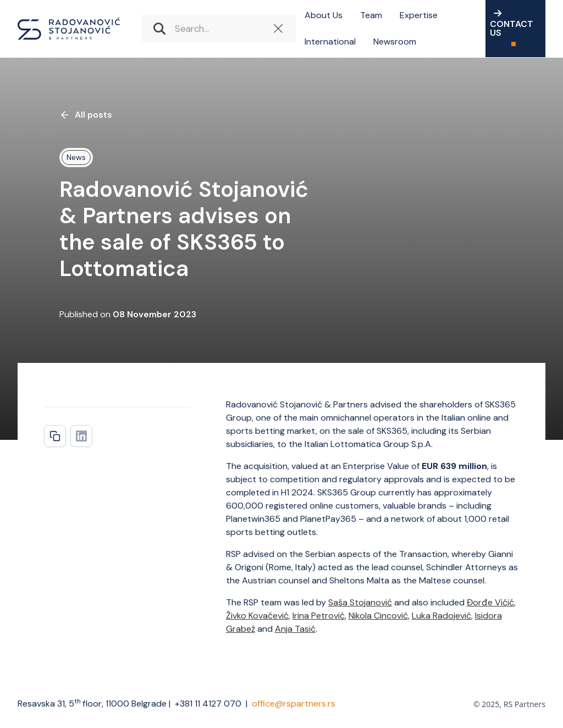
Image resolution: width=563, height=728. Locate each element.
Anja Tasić (295, 629)
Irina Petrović (319, 616)
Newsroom (395, 42)
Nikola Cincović (378, 616)
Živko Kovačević (257, 616)
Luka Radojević (441, 616)
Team (371, 15)
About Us (324, 15)
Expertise (419, 15)
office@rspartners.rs (294, 704)
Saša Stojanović (360, 602)
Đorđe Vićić (490, 602)
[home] (69, 29)
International (330, 42)
